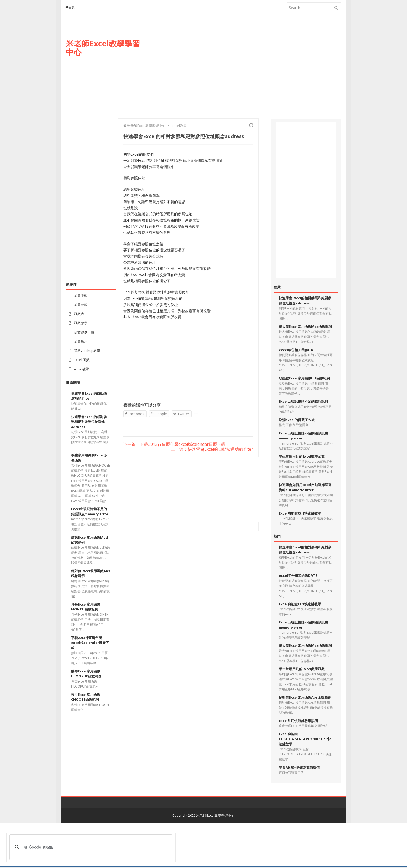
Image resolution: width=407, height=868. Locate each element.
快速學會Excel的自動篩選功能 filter (89, 396)
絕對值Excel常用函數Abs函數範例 (305, 697)
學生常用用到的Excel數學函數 (302, 456)
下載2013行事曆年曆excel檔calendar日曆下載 (90, 643)
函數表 (79, 314)
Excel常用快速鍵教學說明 (298, 721)
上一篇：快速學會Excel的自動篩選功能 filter (212, 449)
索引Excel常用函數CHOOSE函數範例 (86, 697)
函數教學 (81, 323)
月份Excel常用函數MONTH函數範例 (86, 607)
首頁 (70, 7)
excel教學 (82, 369)
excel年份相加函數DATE (298, 350)
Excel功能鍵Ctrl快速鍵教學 (300, 513)
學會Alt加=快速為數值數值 (299, 767)
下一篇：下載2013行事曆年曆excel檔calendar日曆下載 (174, 445)
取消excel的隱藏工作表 (297, 420)
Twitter (181, 414)
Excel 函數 (82, 360)
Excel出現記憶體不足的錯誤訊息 (303, 401)
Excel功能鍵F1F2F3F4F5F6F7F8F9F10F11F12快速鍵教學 (305, 739)
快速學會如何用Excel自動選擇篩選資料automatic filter (305, 487)
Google (159, 414)
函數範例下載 (84, 332)
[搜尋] (90, 847)
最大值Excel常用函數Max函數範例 (305, 327)
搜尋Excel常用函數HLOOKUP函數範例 (86, 674)
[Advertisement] (247, 72)
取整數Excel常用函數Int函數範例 (304, 378)
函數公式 (81, 304)
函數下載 (81, 295)
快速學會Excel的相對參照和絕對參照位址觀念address (89, 422)
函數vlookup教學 (87, 351)
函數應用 (81, 341)
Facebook (135, 414)
